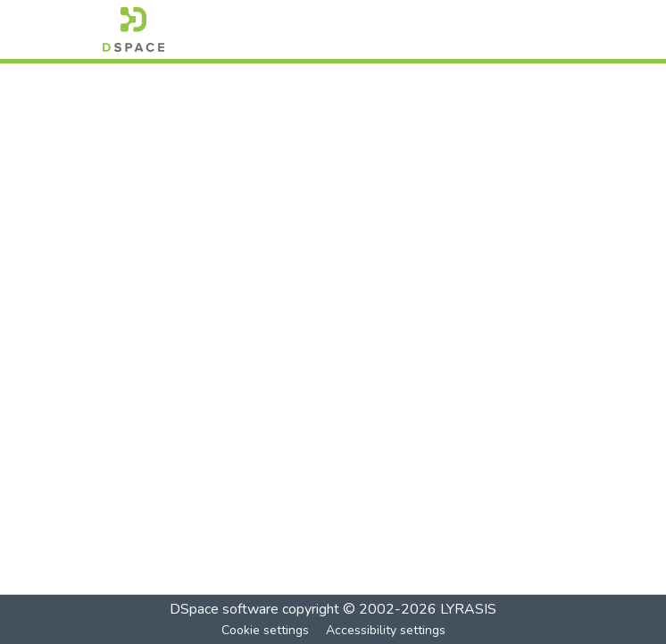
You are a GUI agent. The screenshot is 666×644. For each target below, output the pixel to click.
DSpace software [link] (224, 609)
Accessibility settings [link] (386, 630)
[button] (133, 29)
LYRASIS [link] (468, 609)
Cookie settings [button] (265, 630)
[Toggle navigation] (538, 29)
